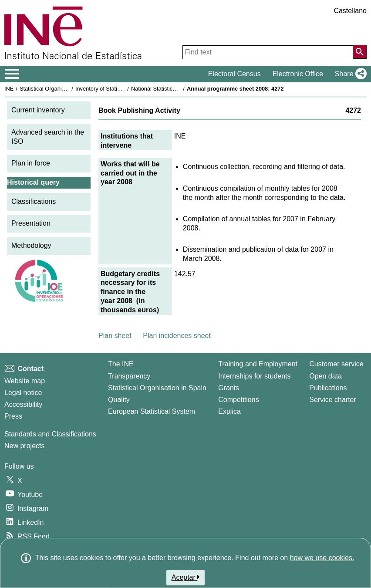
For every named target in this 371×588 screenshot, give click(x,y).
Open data (325, 376)
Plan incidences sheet (177, 336)
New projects (24, 446)
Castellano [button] (350, 11)
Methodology (31, 245)
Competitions (238, 400)
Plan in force (31, 163)
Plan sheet (115, 336)
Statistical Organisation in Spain (59, 89)
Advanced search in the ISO (48, 137)
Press (13, 416)
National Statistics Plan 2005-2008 (174, 89)
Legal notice (23, 393)
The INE (121, 364)
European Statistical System (152, 411)
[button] (349, 74)
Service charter (333, 400)
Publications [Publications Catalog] (328, 388)
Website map (25, 381)
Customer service (336, 364)
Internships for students (254, 376)
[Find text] (268, 52)
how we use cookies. (322, 558)
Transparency (129, 376)
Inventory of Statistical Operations (117, 89)
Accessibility (23, 404)
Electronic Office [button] (298, 74)
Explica (229, 411)
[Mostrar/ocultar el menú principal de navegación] (12, 74)
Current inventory (38, 110)
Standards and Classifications (50, 434)
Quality (119, 400)
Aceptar (186, 577)
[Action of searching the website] (360, 52)
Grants (229, 388)
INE (9, 89)
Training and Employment (258, 364)
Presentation (31, 223)
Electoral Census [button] (234, 74)
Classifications (34, 201)
